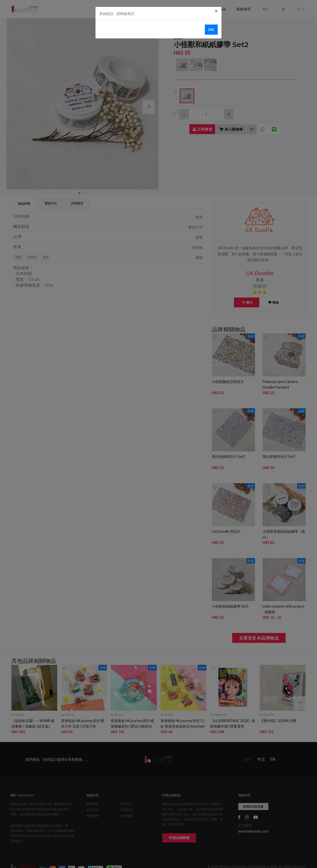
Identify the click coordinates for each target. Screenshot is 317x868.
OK (211, 29)
